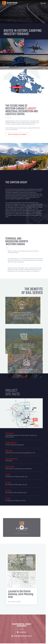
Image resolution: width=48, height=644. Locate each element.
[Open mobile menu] (43, 3)
